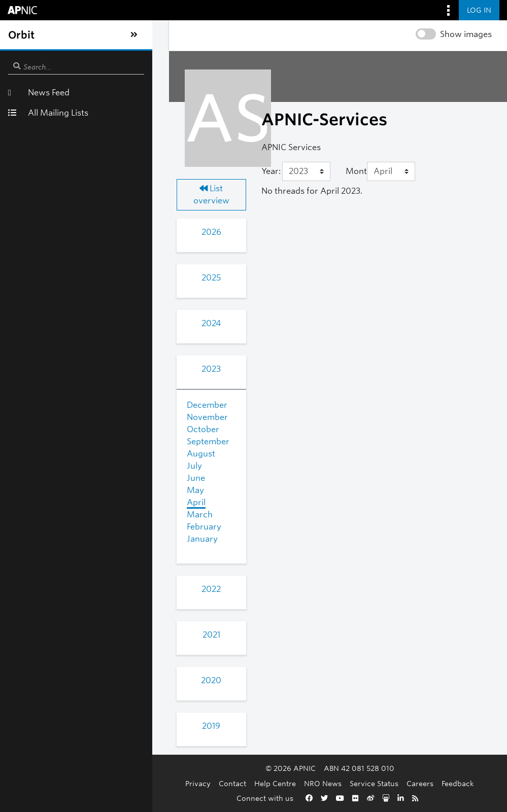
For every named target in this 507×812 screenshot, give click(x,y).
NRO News (262, 783)
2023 (90, 357)
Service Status (313, 783)
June (57, 466)
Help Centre (214, 783)
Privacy (137, 783)
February (65, 515)
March (61, 502)
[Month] (343, 171)
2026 (90, 220)
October (64, 417)
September (70, 429)
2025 (90, 266)
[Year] (224, 171)
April (58, 490)
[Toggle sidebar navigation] (18, 35)
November (69, 405)
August (62, 442)
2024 (90, 311)
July (56, 454)
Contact (172, 783)
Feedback (397, 783)
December (69, 393)
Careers (359, 783)
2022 (90, 577)
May (57, 478)
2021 (90, 623)
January (64, 527)
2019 (90, 714)
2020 (90, 668)
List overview (90, 188)
